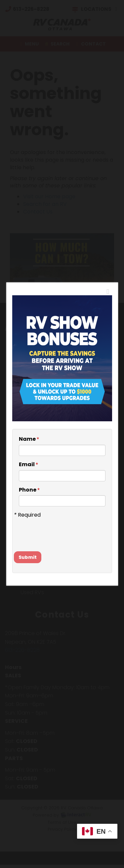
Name (29, 439)
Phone (29, 490)
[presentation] (53, 529)
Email (28, 465)
